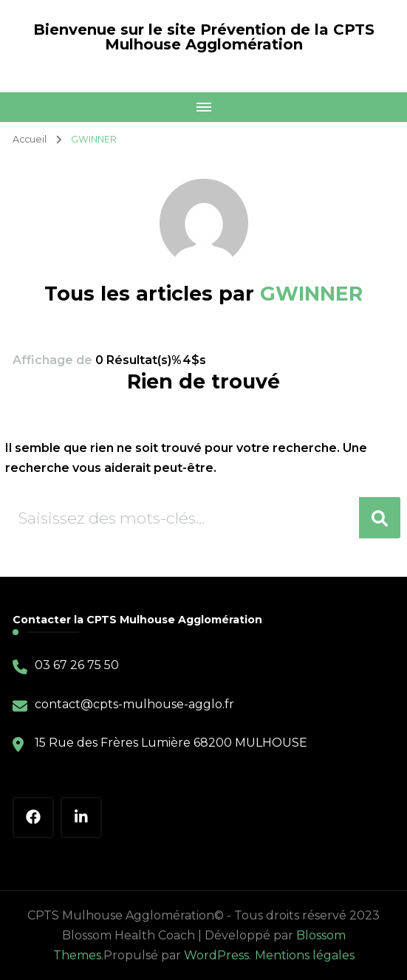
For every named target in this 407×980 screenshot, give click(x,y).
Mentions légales (305, 955)
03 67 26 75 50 (77, 665)
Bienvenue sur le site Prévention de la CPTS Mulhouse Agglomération (204, 37)
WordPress (216, 955)
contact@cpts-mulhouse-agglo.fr (134, 704)
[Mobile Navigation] (203, 107)
